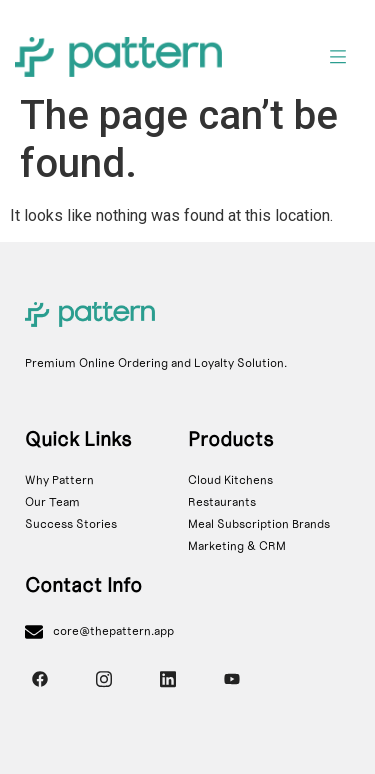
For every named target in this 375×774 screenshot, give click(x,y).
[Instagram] (104, 679)
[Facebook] (40, 679)
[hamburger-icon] (337, 60)
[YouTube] (232, 679)
